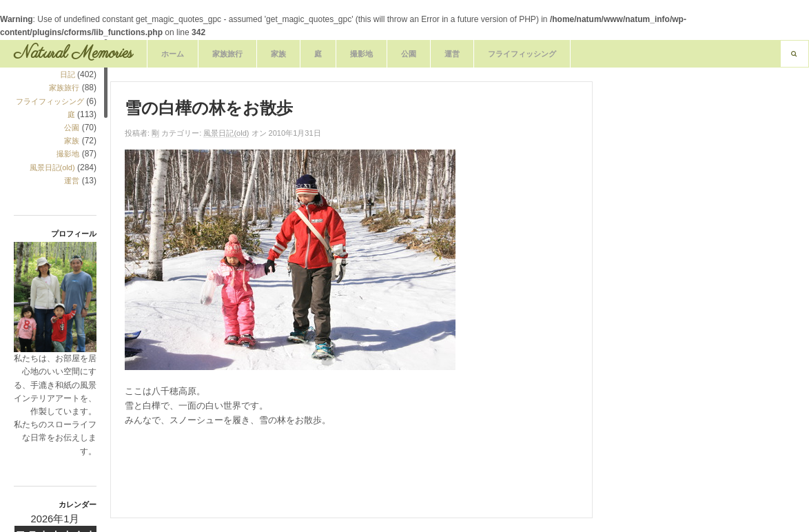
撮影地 (361, 54)
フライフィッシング (522, 54)
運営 (452, 54)
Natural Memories (73, 53)
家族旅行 (227, 54)
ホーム (173, 54)
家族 (278, 54)
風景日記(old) (52, 167)
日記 (68, 74)
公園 (409, 54)
